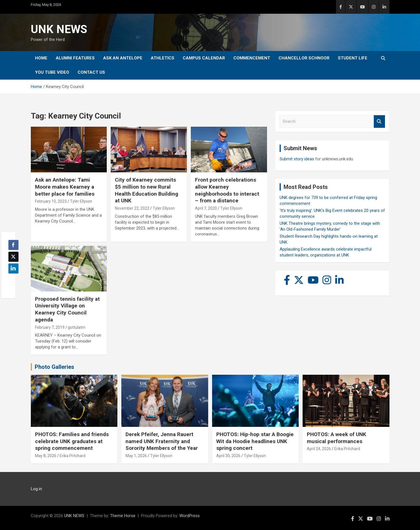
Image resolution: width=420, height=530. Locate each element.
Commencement (252, 58)
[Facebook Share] (13, 245)
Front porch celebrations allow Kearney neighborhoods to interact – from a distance (227, 190)
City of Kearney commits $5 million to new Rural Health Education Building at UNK (147, 190)
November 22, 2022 (132, 208)
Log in (36, 489)
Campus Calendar (204, 58)
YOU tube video (52, 72)
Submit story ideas (297, 159)
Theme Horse (123, 516)
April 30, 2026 (228, 456)
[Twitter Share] (13, 257)
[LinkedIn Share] (13, 269)
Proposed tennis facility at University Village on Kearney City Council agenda (67, 309)
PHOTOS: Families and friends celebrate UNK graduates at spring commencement (72, 441)
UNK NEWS (59, 29)
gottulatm (77, 327)
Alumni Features (75, 58)
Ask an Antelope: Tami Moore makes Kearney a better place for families (65, 187)
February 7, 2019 (50, 327)
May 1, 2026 (136, 456)
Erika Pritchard (73, 456)
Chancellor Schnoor (304, 58)
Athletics (163, 58)
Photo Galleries (54, 367)
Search (379, 121)
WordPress (190, 516)
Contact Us (91, 72)
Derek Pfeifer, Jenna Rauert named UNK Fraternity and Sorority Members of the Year (162, 441)
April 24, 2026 (319, 449)
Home (41, 58)
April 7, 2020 (206, 208)
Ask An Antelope (123, 58)
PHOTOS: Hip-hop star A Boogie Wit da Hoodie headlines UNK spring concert (255, 441)
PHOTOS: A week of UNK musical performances (337, 438)
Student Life (353, 58)
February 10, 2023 (51, 201)
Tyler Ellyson (81, 201)
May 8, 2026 (46, 456)
